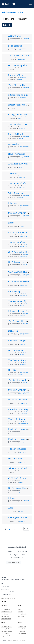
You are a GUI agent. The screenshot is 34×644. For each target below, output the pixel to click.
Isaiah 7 (21, 512)
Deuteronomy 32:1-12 (24, 423)
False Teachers (15, 46)
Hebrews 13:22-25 (22, 187)
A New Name (15, 36)
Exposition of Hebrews (26, 186)
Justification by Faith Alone (26, 245)
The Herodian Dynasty (19, 124)
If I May (12, 498)
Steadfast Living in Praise (20, 341)
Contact (20, 609)
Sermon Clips (21, 631)
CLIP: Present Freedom (19, 262)
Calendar (20, 612)
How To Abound (16, 350)
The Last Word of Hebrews (21, 183)
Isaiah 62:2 (19, 40)
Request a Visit (6, 636)
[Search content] (23, 25)
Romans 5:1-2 (23, 305)
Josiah (11, 223)
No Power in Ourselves (19, 400)
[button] (7, 25)
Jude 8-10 (19, 50)
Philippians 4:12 (23, 354)
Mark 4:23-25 (22, 463)
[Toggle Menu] (30, 4)
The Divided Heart (17, 449)
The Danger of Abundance (21, 360)
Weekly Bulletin (22, 614)
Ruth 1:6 (20, 119)
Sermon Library (22, 627)
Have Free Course (17, 154)
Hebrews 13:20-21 (22, 217)
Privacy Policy (23, 640)
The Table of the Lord (19, 55)
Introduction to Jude (18, 95)
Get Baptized (5, 629)
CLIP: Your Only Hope (19, 282)
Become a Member (7, 631)
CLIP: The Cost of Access (20, 272)
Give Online (21, 616)
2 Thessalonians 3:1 (23, 158)
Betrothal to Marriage (19, 409)
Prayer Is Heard (16, 134)
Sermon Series (22, 629)
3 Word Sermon (26, 38)
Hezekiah (13, 370)
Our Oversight (5, 616)
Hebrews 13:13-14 (23, 522)
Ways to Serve (5, 633)
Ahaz (11, 508)
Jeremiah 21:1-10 (22, 177)
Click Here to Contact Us (8, 598)
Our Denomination (7, 612)
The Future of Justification (21, 242)
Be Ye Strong (14, 291)
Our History (5, 614)
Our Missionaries (6, 619)
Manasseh (13, 331)
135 (19, 529)
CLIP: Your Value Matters (20, 252)
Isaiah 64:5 (21, 89)
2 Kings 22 (22, 227)
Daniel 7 (21, 168)
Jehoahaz (13, 203)
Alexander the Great (18, 164)
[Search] (17, 25)
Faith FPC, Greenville (13, 640)
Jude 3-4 (20, 79)
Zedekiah (13, 173)
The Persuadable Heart (19, 321)
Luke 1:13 (21, 138)
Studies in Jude (23, 48)
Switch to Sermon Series (12, 12)
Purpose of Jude (16, 75)
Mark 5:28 (21, 502)
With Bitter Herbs (17, 193)
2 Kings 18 (21, 374)
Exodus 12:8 (21, 197)
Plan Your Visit (6, 609)
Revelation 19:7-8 (23, 246)
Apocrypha (13, 144)
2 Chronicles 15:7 (23, 295)
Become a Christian (7, 627)
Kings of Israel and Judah (25, 127)
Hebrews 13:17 (23, 315)
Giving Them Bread (18, 114)
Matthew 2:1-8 (22, 128)
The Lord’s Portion (17, 419)
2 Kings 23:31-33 (22, 207)
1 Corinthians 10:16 (21, 60)
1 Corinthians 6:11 (23, 384)
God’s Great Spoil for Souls (21, 65)
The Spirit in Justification (20, 380)
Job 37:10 (21, 482)
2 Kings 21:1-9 (23, 335)
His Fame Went (15, 459)
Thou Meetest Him (17, 85)
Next (26, 529)
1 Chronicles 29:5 (23, 433)
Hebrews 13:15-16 (23, 394)
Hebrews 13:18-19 (23, 236)
